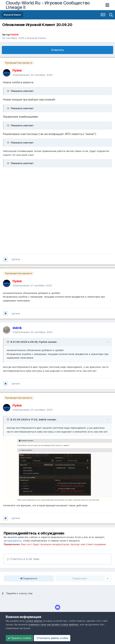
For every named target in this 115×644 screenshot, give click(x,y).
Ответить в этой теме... (24, 559)
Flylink (43, 342)
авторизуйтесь (13, 541)
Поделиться (29, 578)
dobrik (43, 419)
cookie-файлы (34, 621)
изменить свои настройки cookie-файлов (53, 624)
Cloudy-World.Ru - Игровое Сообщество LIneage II (48, 5)
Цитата (16, 259)
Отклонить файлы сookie (52, 638)
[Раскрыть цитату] (8, 342)
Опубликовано (32, 75)
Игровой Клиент (37, 38)
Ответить (57, 50)
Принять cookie (19, 638)
